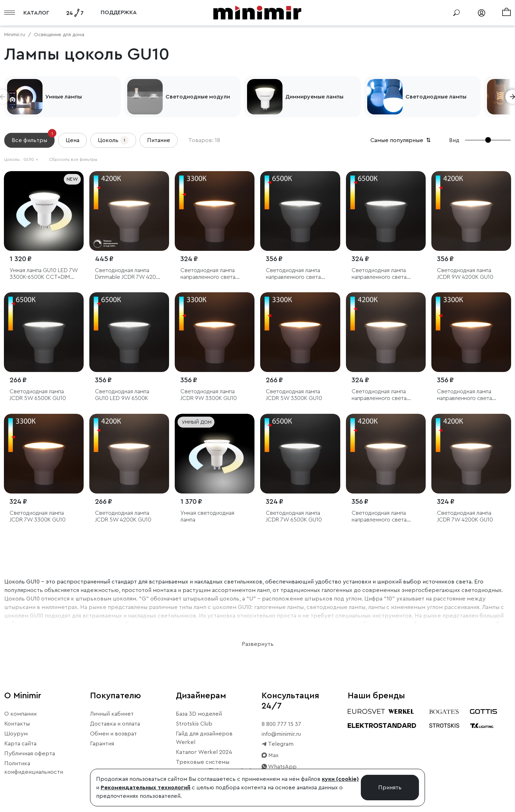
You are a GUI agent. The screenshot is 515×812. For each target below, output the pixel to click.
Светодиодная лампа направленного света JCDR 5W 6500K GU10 (380, 274)
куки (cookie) (340, 779)
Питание (159, 140)
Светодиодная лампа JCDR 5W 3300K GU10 (294, 395)
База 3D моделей (199, 714)
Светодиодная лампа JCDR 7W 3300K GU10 (38, 516)
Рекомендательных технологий (145, 788)
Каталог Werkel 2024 (204, 752)
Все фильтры (33, 138)
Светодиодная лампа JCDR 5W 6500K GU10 (38, 395)
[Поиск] (457, 13)
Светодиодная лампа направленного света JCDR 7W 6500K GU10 (294, 274)
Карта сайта (20, 744)
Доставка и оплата (115, 724)
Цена (72, 140)
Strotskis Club (194, 724)
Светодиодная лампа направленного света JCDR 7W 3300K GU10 (465, 395)
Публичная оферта (30, 754)
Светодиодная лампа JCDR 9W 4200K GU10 (465, 274)
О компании (20, 714)
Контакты (17, 724)
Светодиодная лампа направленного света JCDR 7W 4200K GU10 (380, 517)
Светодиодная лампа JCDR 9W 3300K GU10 (209, 395)
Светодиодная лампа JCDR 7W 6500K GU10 (294, 516)
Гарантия (102, 744)
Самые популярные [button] (401, 140)
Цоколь (113, 140)
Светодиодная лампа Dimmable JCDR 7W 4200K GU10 (129, 274)
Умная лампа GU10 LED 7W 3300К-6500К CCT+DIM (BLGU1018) (44, 274)
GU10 (31, 159)
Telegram (278, 744)
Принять (390, 788)
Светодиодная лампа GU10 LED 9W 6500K (122, 395)
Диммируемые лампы (314, 97)
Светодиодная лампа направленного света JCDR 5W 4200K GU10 (380, 395)
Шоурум (16, 734)
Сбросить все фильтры (73, 159)
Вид (454, 140)
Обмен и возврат (113, 734)
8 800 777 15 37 (281, 724)
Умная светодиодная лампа (207, 516)
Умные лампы (64, 97)
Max (270, 755)
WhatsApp (279, 767)
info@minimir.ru (281, 734)
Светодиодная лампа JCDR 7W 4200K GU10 (465, 516)
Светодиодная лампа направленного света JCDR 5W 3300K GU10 (209, 274)
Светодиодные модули (198, 97)
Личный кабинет (112, 714)
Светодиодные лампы (436, 97)
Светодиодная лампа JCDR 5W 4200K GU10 (123, 516)
